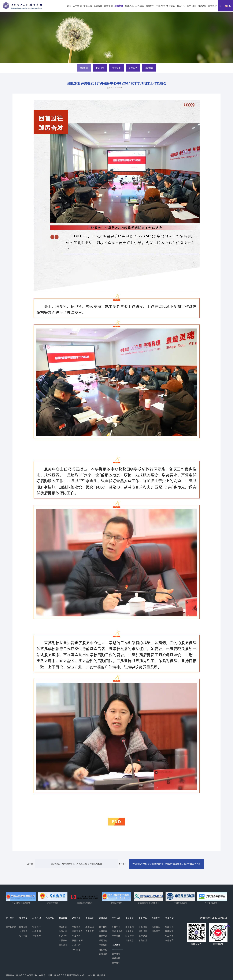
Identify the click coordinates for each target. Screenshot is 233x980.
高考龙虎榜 (117, 931)
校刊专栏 (103, 950)
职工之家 (169, 936)
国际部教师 (77, 940)
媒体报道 (23, 927)
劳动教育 (212, 6)
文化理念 (23, 931)
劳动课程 (116, 954)
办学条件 (37, 936)
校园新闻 (119, 6)
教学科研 (103, 927)
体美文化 (130, 931)
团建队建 (169, 931)
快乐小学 (100, 68)
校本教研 (103, 945)
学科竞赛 (103, 931)
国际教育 (149, 68)
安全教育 (90, 931)
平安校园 (143, 927)
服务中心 (181, 6)
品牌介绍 (98, 6)
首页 (69, 6)
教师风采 (129, 6)
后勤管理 (143, 940)
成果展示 (130, 940)
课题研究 (103, 940)
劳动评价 (116, 963)
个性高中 (133, 68)
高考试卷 (103, 954)
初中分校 (76, 950)
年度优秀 (76, 936)
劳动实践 (116, 958)
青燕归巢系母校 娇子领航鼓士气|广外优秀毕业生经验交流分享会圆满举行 (164, 864)
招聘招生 (192, 6)
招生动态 (156, 931)
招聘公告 (156, 927)
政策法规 (90, 927)
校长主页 (88, 6)
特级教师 (76, 927)
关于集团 (77, 6)
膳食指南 (143, 931)
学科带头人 (77, 931)
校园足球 (130, 927)
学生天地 (160, 6)
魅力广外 (84, 68)
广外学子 (116, 927)
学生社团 (116, 936)
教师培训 (103, 936)
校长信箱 (23, 936)
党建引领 (169, 927)
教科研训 (150, 6)
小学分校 (76, 945)
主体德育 (140, 6)
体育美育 (171, 6)
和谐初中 (116, 68)
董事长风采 (11, 927)
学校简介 (37, 927)
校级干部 (37, 931)
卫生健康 (143, 936)
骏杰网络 (101, 976)
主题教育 (169, 940)
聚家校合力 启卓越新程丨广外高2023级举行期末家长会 (76, 864)
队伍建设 (130, 936)
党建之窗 (202, 6)
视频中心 (108, 6)
